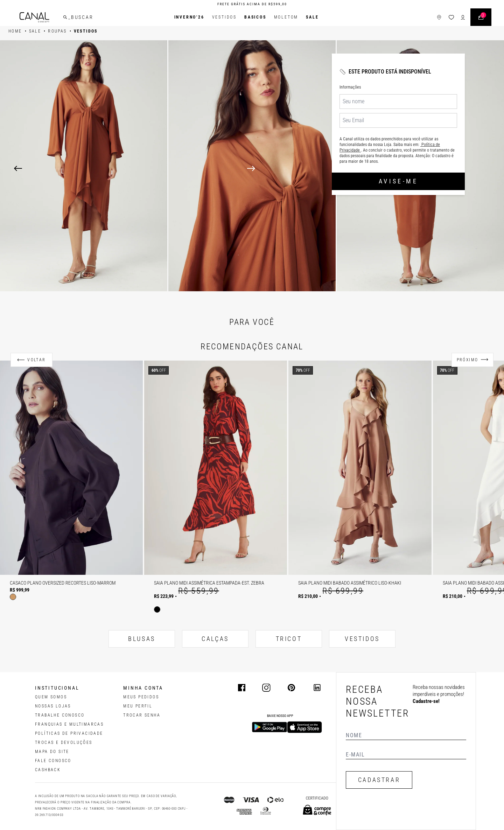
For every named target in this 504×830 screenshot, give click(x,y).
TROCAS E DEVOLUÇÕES (64, 742)
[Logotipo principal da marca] (34, 17)
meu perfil (138, 706)
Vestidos (224, 17)
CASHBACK (48, 770)
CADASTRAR (379, 780)
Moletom (286, 17)
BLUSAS (142, 639)
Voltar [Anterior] (36, 360)
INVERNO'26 (189, 17)
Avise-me (398, 181)
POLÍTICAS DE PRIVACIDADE (69, 733)
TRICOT (289, 639)
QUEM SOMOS (51, 697)
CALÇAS (215, 639)
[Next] (369, 168)
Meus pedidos (141, 697)
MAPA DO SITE (52, 752)
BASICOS (255, 17)
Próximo (468, 360)
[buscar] (65, 17)
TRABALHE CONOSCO (60, 715)
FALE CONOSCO (53, 761)
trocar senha (142, 715)
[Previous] (18, 168)
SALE (312, 17)
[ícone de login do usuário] (463, 17)
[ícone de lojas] (439, 17)
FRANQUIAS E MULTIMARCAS (69, 724)
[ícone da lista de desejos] (451, 17)
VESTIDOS (362, 639)
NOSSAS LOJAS (53, 706)
